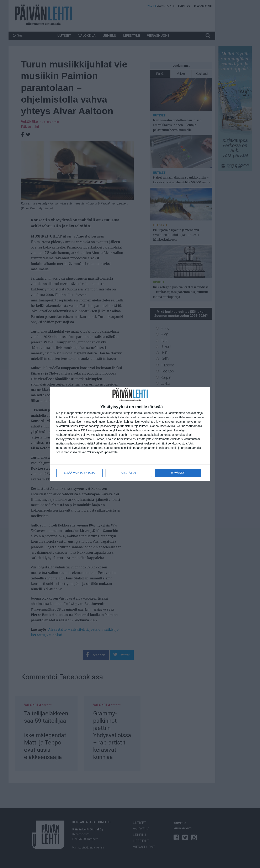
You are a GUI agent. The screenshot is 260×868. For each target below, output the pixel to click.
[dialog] (130, 434)
